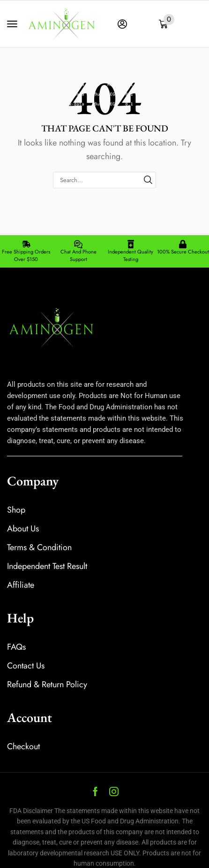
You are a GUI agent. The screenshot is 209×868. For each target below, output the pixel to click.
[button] (12, 24)
